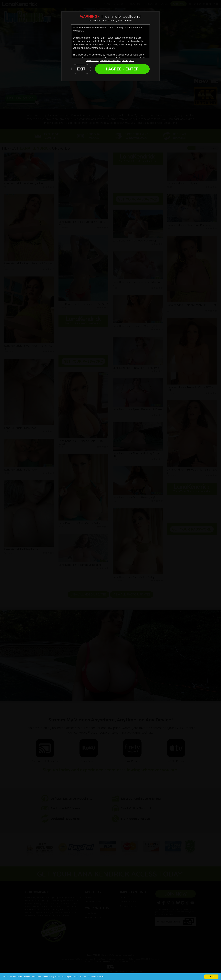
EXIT (81, 69)
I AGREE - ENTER (122, 69)
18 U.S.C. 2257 (92, 61)
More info (101, 977)
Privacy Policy (129, 61)
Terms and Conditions (110, 61)
